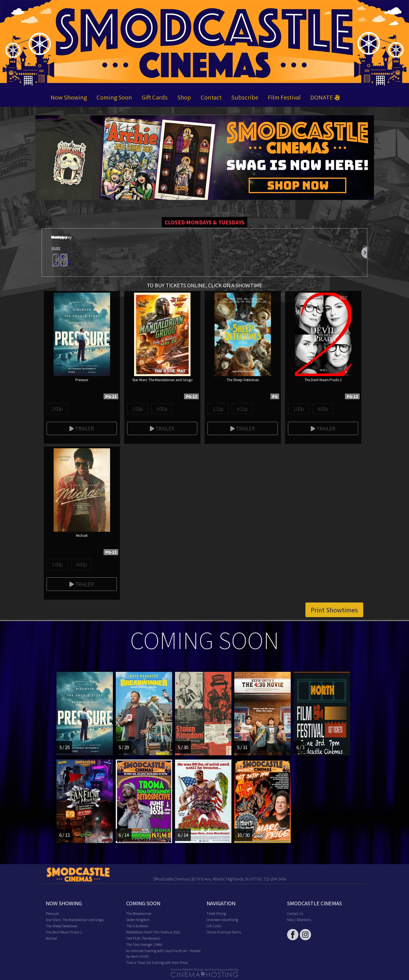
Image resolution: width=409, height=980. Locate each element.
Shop (184, 97)
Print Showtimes (334, 610)
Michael (51, 938)
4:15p (242, 409)
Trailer (82, 428)
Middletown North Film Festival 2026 (153, 932)
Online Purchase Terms (224, 932)
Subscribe (245, 97)
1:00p (137, 409)
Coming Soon (114, 97)
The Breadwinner (139, 913)
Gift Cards (155, 97)
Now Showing (69, 97)
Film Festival (284, 97)
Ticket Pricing (216, 913)
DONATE (325, 97)
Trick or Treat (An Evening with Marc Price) (157, 962)
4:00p (162, 409)
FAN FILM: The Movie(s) (143, 938)
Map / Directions (299, 920)
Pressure (52, 913)
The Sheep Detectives (62, 926)
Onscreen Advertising (222, 920)
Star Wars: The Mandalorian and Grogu (75, 920)
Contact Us (295, 913)
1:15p (218, 409)
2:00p (57, 409)
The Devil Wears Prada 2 (64, 932)
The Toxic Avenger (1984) (144, 944)
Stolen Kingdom (138, 920)
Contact (211, 97)
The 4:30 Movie (137, 926)
